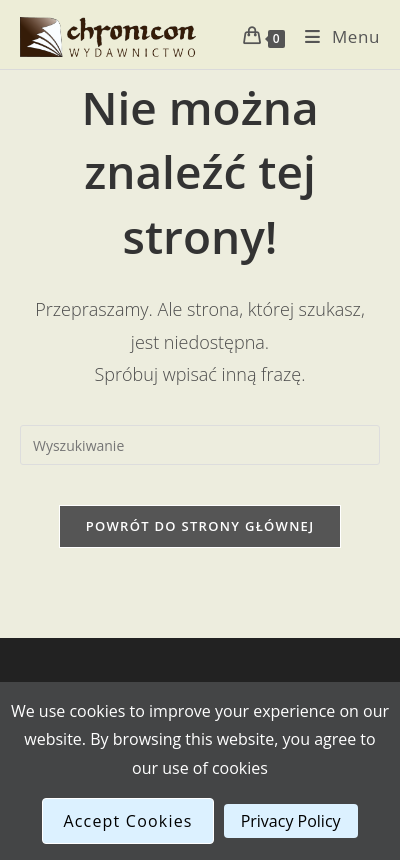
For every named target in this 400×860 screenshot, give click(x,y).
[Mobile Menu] (335, 36)
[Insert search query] (200, 445)
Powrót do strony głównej (200, 526)
